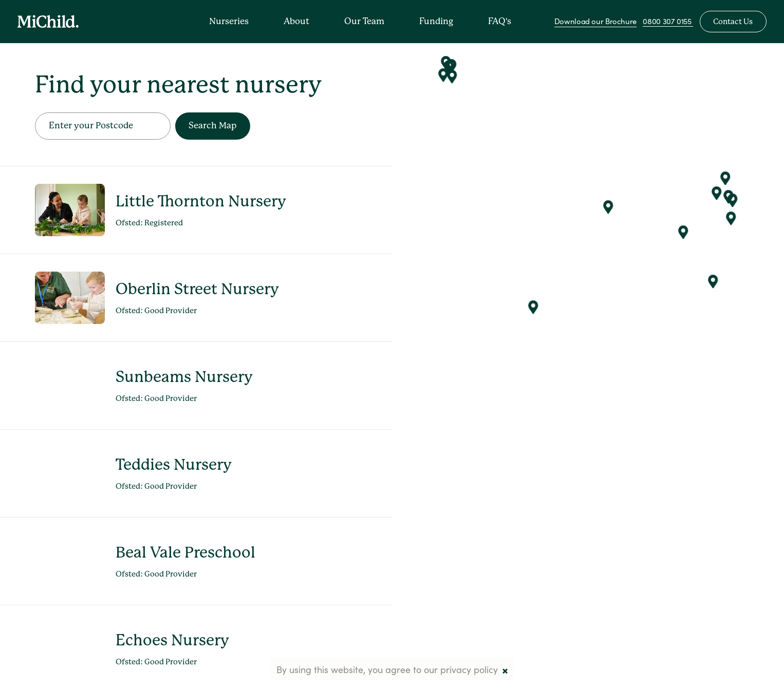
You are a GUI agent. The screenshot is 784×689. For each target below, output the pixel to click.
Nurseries (229, 21)
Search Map (212, 125)
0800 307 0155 (668, 21)
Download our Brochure (595, 21)
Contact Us (733, 22)
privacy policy (469, 669)
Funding (436, 21)
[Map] (588, 344)
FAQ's (500, 21)
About (296, 21)
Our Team (364, 21)
